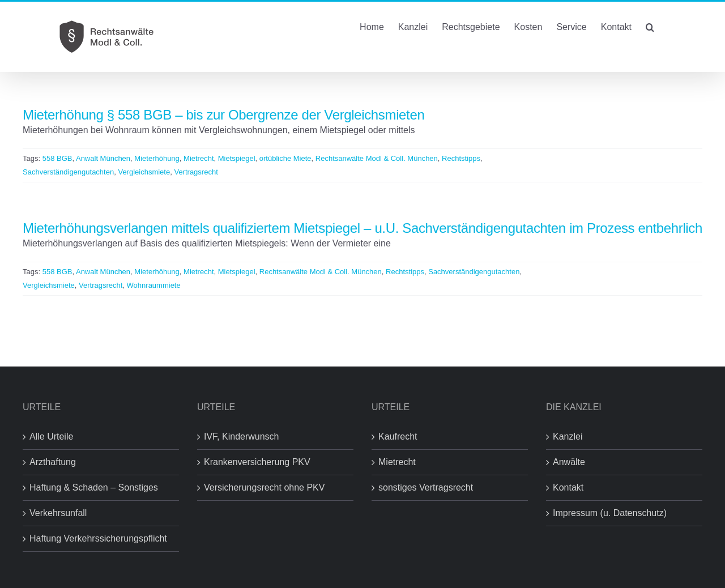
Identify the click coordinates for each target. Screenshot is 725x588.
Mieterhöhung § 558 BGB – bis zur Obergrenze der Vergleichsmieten (223, 115)
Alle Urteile (51, 436)
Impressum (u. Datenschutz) (610, 513)
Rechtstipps (461, 158)
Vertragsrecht (196, 172)
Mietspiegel (237, 158)
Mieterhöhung (157, 158)
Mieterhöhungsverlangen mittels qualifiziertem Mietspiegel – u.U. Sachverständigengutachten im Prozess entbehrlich (362, 228)
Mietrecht (199, 158)
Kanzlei (568, 436)
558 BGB (57, 158)
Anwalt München (103, 158)
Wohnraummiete (154, 285)
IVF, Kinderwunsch (242, 436)
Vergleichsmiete (144, 172)
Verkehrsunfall (58, 513)
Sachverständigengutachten (68, 172)
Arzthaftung (53, 462)
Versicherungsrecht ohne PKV (264, 487)
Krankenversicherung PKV (257, 462)
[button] (650, 26)
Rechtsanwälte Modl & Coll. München (377, 158)
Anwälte (569, 462)
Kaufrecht (398, 436)
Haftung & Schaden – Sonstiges (94, 487)
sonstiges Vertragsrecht (426, 487)
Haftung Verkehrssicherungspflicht (98, 538)
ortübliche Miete (285, 158)
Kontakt (568, 487)
